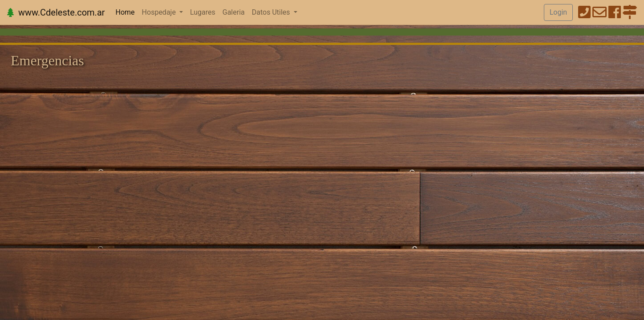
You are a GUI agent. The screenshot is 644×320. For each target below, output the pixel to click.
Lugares (203, 12)
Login (558, 12)
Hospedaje (160, 12)
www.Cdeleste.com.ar (56, 12)
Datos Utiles (272, 12)
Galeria (234, 12)
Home (127, 12)
